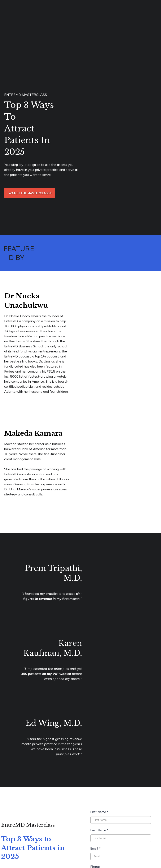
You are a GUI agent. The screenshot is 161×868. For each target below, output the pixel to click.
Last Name (99, 760)
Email (95, 778)
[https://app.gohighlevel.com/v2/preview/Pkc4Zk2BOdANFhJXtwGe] (80, 850)
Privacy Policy (147, 862)
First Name (99, 741)
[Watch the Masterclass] (29, 193)
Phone (95, 796)
